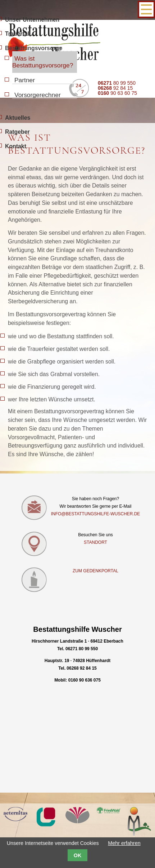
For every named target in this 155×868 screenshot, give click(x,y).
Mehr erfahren (124, 843)
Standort (95, 542)
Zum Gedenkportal (95, 571)
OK (77, 855)
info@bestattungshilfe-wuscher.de (96, 514)
